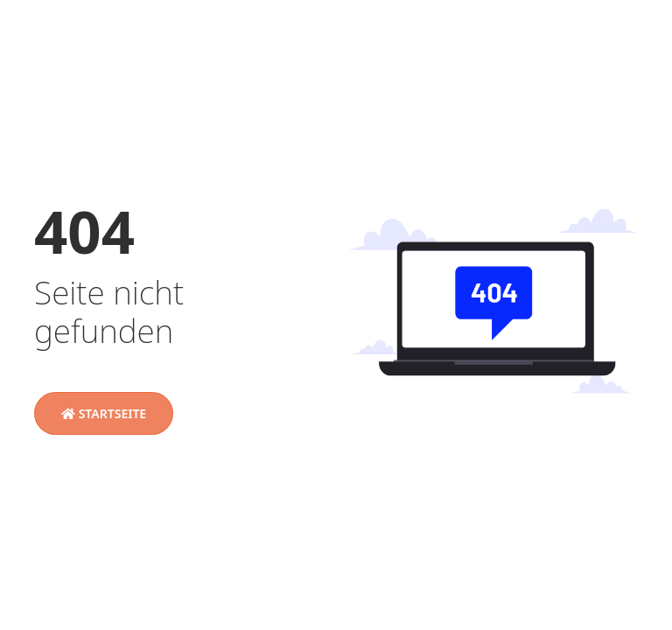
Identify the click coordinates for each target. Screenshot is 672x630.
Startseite (104, 413)
